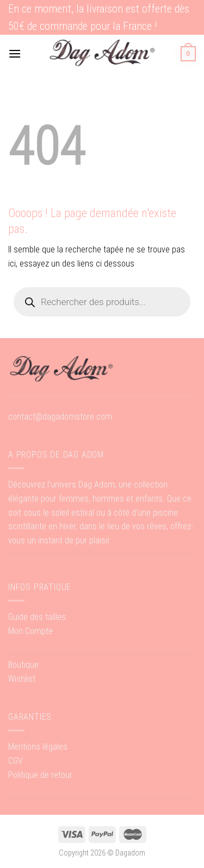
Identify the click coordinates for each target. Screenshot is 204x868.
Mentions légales (38, 747)
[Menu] (15, 53)
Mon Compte (30, 631)
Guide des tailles (37, 617)
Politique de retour (40, 775)
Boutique (23, 665)
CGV (16, 761)
